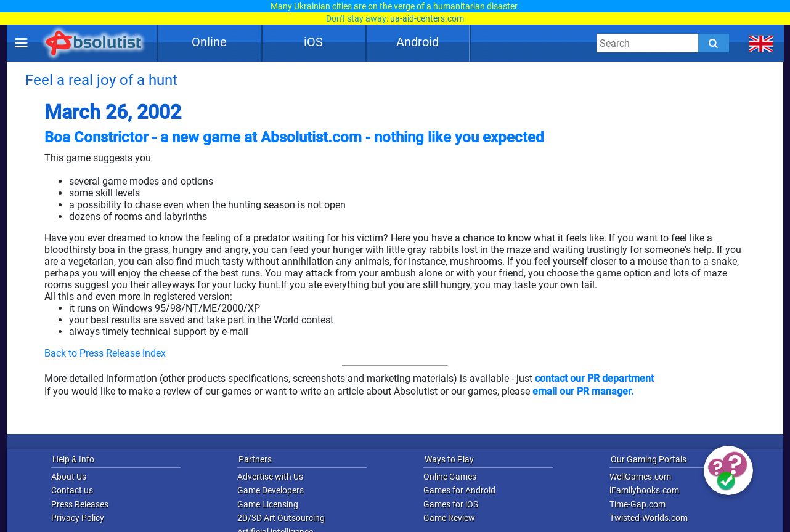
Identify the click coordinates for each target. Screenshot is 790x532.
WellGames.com (640, 477)
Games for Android (459, 490)
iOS (313, 42)
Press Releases (80, 504)
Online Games (450, 477)
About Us (69, 477)
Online (209, 42)
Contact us (72, 490)
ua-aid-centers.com (427, 18)
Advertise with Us (270, 477)
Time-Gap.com (637, 504)
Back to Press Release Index (105, 353)
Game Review (449, 518)
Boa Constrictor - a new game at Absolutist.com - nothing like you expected (294, 137)
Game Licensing (268, 504)
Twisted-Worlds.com (649, 518)
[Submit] (714, 43)
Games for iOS (451, 504)
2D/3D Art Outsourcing (281, 518)
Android (417, 42)
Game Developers (271, 490)
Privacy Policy (78, 518)
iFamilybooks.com (644, 490)
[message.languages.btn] (761, 43)
